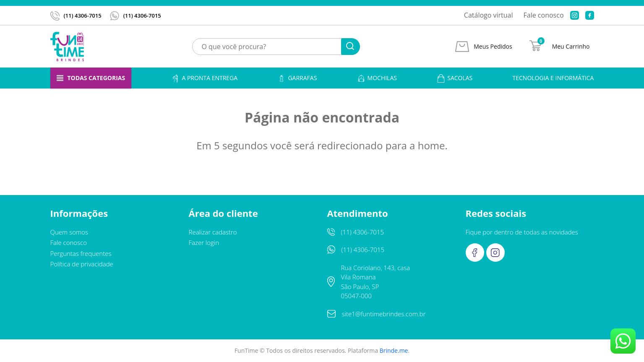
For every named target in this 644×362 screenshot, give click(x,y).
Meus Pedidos (493, 47)
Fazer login (204, 242)
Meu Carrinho (571, 47)
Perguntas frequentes (81, 253)
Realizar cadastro (213, 232)
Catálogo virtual (489, 15)
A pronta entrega (204, 78)
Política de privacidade (82, 264)
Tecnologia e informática (553, 78)
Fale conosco (544, 15)
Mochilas (377, 78)
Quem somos (69, 232)
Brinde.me (394, 350)
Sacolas (455, 78)
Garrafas (297, 78)
